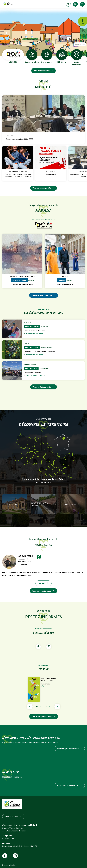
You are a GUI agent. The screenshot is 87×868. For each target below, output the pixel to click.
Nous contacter (13, 817)
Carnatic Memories (65, 285)
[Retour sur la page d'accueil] (8, 4)
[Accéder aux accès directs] (75, 4)
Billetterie (62, 56)
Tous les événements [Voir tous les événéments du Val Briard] (44, 387)
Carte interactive (77, 57)
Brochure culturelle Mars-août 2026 (51, 679)
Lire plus (43, 583)
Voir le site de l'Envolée (44, 295)
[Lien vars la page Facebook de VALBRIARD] (38, 647)
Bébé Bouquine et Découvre (53, 331)
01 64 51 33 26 (8, 838)
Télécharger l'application (70, 749)
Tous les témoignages (43, 591)
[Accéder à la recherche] (68, 4)
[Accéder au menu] (82, 4)
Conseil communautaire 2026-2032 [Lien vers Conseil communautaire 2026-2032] (43, 139)
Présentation (14, 504)
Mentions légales (9, 865)
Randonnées (71, 504)
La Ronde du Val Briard (53, 372)
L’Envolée (13, 56)
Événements (47, 56)
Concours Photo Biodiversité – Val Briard (53, 352)
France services (32, 56)
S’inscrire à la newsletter (70, 785)
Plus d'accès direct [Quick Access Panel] (43, 71)
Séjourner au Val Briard (39, 504)
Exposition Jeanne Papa (22, 285)
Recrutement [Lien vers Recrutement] (51, 174)
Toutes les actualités (44, 188)
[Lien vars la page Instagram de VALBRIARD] (49, 647)
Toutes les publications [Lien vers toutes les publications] (44, 716)
